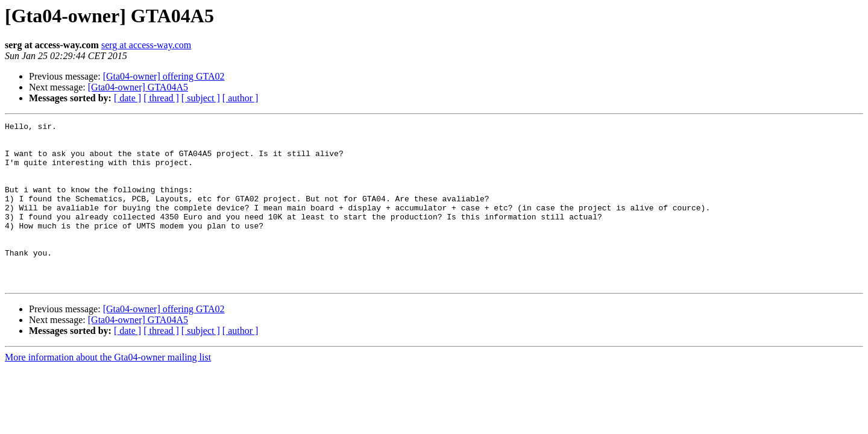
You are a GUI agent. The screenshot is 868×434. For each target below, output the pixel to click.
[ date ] (127, 98)
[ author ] (241, 98)
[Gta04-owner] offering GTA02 (164, 76)
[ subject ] (201, 98)
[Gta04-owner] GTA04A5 (138, 87)
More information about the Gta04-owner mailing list (108, 390)
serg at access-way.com (146, 45)
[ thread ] (161, 98)
